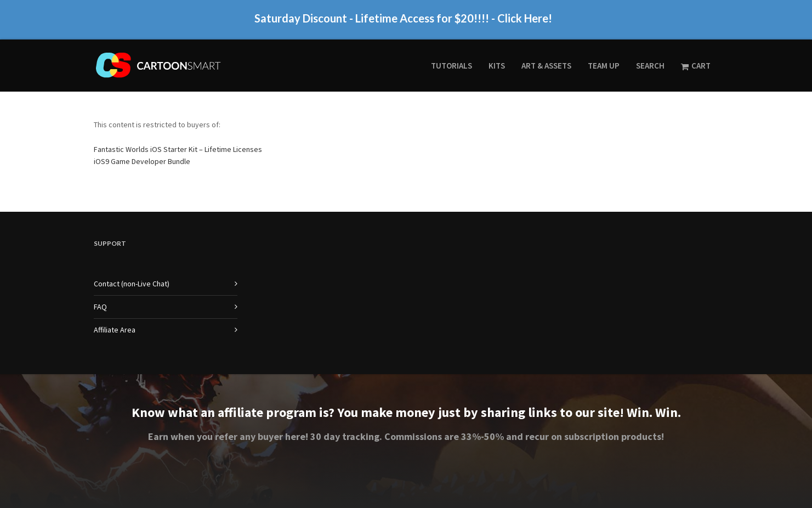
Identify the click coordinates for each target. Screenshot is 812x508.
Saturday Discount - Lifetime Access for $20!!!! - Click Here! (403, 22)
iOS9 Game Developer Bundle (142, 161)
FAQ (100, 307)
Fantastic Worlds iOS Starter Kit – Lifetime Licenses (178, 149)
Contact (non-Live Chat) (132, 284)
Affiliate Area (115, 330)
